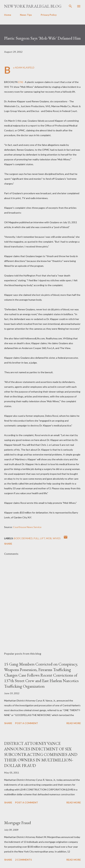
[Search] (70, 6)
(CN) (20, 82)
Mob (49, 538)
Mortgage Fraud (18, 823)
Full (36, 538)
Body (17, 538)
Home (8, 15)
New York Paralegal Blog (33, 6)
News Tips (26, 15)
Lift (42, 538)
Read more (74, 723)
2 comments (23, 860)
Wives (57, 538)
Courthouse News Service (27, 527)
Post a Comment (27, 723)
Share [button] (8, 544)
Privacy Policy (49, 15)
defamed (27, 538)
